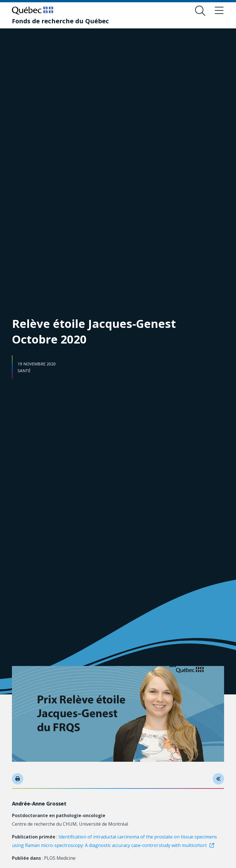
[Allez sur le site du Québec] (33, 11)
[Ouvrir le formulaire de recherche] (200, 11)
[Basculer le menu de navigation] (219, 11)
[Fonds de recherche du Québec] (60, 21)
